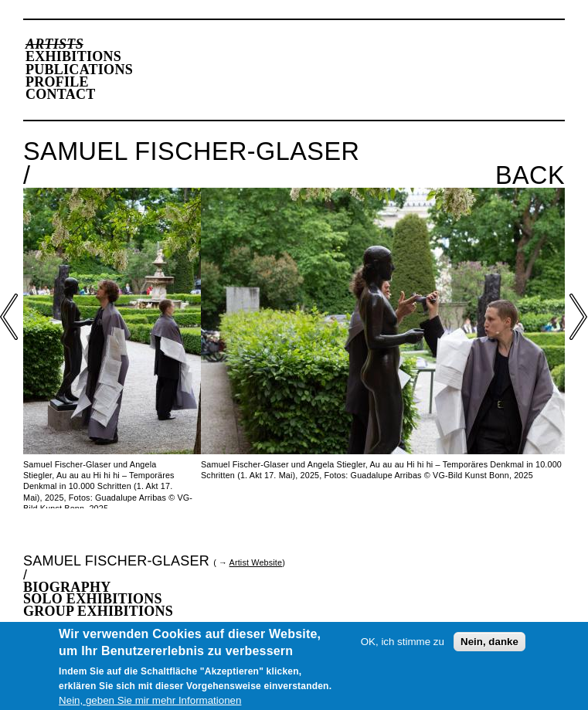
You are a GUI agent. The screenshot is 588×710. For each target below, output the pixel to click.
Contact (61, 94)
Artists (54, 44)
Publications (79, 70)
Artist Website (256, 562)
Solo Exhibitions (93, 599)
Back (530, 176)
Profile (57, 82)
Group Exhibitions (98, 611)
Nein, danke (489, 645)
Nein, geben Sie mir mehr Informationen (150, 703)
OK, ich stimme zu (403, 645)
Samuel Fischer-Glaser (116, 561)
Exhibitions (73, 56)
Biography (67, 587)
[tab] (155, 588)
